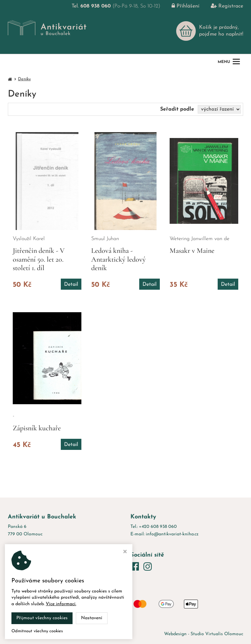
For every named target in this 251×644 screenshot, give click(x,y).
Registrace (222, 6)
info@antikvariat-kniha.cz (172, 534)
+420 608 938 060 (158, 527)
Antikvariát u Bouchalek (73, 634)
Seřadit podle (177, 109)
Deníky (24, 79)
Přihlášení (181, 6)
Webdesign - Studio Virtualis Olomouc (204, 634)
